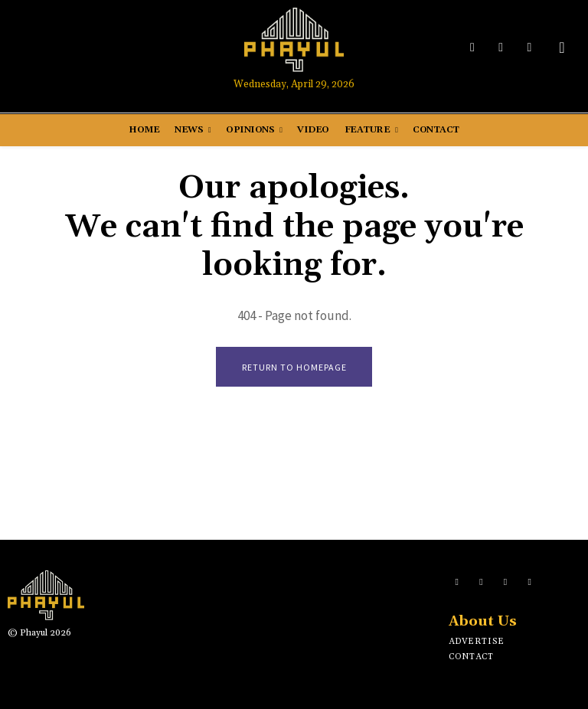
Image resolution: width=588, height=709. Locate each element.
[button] (562, 47)
